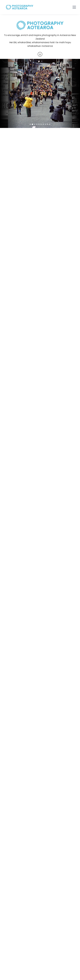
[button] (74, 7)
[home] (20, 7)
